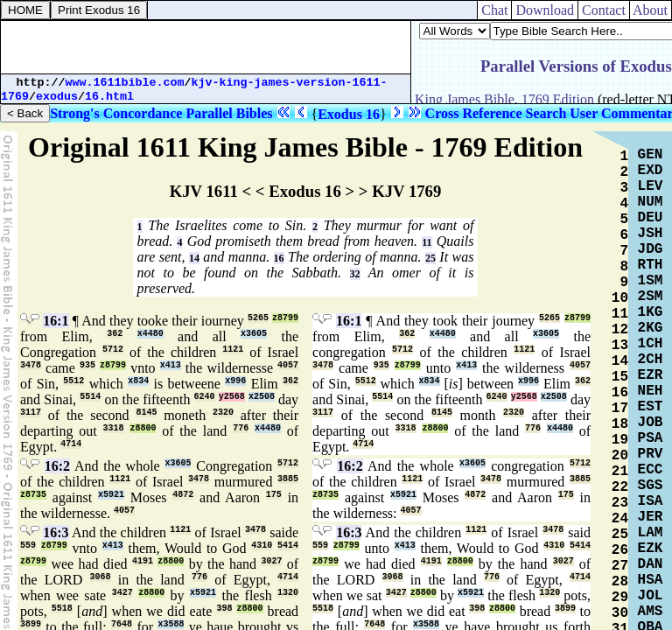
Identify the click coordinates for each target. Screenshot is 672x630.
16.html (109, 97)
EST (651, 407)
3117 (31, 413)
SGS (651, 486)
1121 (233, 350)
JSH (651, 234)
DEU (651, 218)
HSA (651, 580)
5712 (113, 350)
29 (620, 598)
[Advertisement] (206, 47)
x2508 (262, 397)
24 (620, 519)
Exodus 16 (349, 114)
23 (620, 503)
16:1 (56, 321)
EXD (651, 171)
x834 (138, 381)
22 (620, 487)
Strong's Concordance (116, 113)
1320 (288, 593)
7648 (122, 624)
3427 (122, 593)
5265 (258, 318)
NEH (651, 391)
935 (87, 365)
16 (279, 258)
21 (620, 472)
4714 (71, 444)
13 (620, 346)
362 (115, 334)
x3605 (254, 334)
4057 (288, 365)
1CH (651, 344)
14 (194, 258)
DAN (651, 564)
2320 (223, 413)
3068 (101, 577)
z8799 (285, 318)
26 (620, 550)
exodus (57, 97)
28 (620, 582)
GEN (651, 155)
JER (651, 517)
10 (620, 298)
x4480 (150, 334)
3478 (31, 365)
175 (274, 495)
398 (224, 609)
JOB (651, 423)
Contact (604, 10)
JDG (651, 249)
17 (620, 409)
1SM (651, 281)
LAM (651, 533)
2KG (651, 328)
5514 (90, 397)
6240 (205, 397)
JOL (651, 596)
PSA (651, 438)
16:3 (56, 532)
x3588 (171, 624)
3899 (31, 624)
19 (620, 440)
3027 (271, 561)
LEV (651, 186)
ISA (651, 501)
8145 (146, 413)
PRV (651, 454)
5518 (62, 609)
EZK (651, 549)
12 (620, 330)
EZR (651, 375)
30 (620, 613)
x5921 (111, 495)
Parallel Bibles (229, 113)
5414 (288, 546)
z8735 (33, 495)
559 (28, 546)
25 (430, 258)
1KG (651, 312)
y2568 (232, 397)
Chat (494, 10)
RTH (651, 265)
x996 (235, 381)
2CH (651, 360)
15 (620, 377)
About (651, 10)
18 (620, 424)
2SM (651, 297)
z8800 (143, 428)
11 (427, 242)
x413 (171, 365)
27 (620, 566)
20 (620, 456)
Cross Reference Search (496, 113)
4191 (143, 561)
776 (241, 428)
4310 (262, 546)
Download (545, 10)
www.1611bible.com (125, 83)
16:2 (57, 466)
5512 (73, 381)
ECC (651, 470)
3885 (288, 479)
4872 (183, 495)
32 (355, 274)
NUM (651, 202)
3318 (114, 428)
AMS (651, 612)
